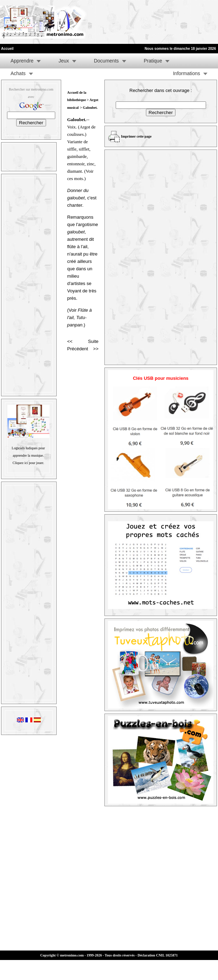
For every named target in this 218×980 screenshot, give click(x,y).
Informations (187, 73)
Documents (106, 61)
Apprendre (22, 61)
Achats (18, 73)
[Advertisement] (110, 22)
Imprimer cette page (136, 136)
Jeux (64, 61)
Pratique (153, 61)
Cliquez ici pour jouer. (28, 463)
